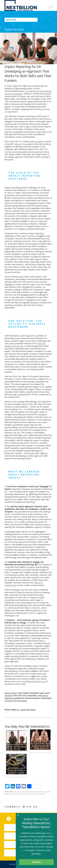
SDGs (43, 794)
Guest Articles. (15, 29)
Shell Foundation (37, 141)
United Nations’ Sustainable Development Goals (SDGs (26, 130)
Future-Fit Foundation (24, 144)
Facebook (11, 818)
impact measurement (33, 794)
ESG (11, 794)
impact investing (19, 794)
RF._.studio (21, 710)
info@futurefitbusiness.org (34, 681)
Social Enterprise (45, 792)
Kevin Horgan (11, 693)
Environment (20, 792)
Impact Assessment (31, 792)
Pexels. (33, 710)
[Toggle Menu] (51, 7)
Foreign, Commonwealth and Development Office (27, 152)
